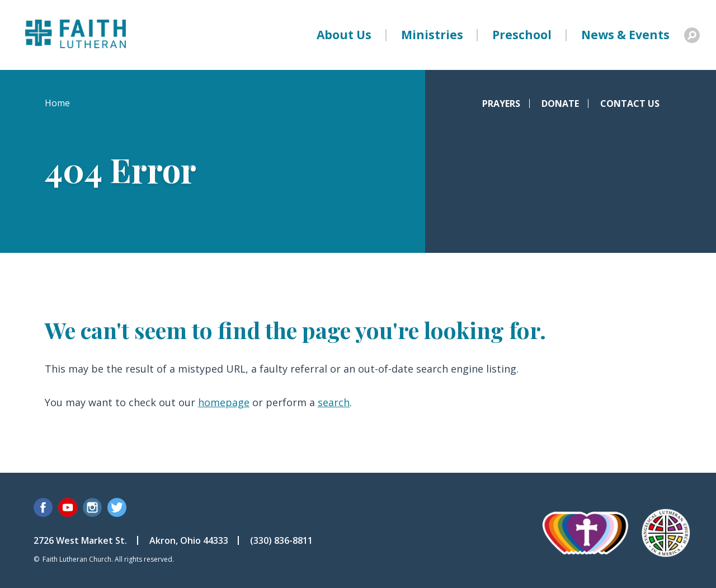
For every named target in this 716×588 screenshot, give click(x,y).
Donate (560, 104)
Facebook (43, 507)
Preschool (522, 35)
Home (57, 103)
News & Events (625, 35)
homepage (224, 402)
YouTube (68, 507)
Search (692, 35)
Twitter (117, 507)
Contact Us (630, 104)
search (334, 402)
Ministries (432, 35)
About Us (344, 35)
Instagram (92, 507)
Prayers (501, 104)
